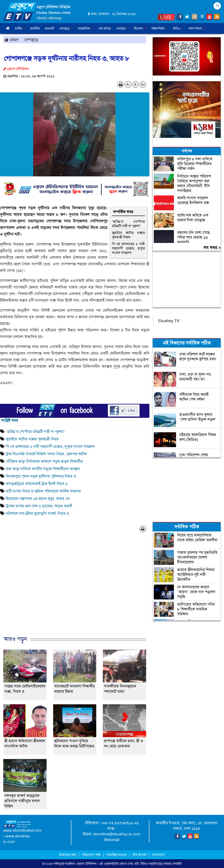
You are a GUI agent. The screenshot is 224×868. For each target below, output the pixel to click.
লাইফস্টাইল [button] (160, 28)
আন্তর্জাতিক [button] (85, 28)
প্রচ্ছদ (11, 40)
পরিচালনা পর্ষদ (91, 855)
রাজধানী (49, 28)
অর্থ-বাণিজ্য (105, 28)
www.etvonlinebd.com (22, 830)
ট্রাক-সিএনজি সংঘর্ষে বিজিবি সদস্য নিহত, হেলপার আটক (46, 454)
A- (128, 84)
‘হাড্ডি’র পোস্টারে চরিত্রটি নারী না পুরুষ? (128, 224)
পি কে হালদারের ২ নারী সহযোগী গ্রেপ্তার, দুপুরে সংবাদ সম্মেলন (128, 248)
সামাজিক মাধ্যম (116, 855)
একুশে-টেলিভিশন (87, 864)
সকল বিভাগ (197, 28)
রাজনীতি (35, 28)
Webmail (112, 840)
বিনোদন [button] (140, 28)
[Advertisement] (75, 589)
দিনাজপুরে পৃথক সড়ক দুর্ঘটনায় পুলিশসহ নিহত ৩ (41, 476)
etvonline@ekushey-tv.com (117, 834)
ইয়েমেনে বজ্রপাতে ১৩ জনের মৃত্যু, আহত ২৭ (38, 499)
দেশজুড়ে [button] (66, 28)
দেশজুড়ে (31, 40)
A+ (143, 84)
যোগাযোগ (158, 855)
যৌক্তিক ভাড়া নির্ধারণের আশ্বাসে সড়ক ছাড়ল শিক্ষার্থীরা (45, 461)
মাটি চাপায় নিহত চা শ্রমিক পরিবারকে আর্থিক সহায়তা (43, 491)
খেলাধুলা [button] (122, 28)
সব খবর (212, 248)
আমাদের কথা (68, 855)
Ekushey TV (169, 321)
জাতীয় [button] (20, 28)
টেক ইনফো (140, 855)
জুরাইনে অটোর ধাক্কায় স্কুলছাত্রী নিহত (128, 235)
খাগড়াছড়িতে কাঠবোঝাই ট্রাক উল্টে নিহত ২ (37, 484)
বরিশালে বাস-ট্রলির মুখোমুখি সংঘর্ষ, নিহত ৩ (37, 513)
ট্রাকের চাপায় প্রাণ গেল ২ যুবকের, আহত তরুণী (39, 506)
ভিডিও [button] (178, 28)
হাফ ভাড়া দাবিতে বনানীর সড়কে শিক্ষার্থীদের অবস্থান (43, 469)
